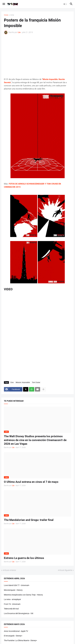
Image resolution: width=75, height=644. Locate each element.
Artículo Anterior (10, 570)
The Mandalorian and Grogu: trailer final (29, 520)
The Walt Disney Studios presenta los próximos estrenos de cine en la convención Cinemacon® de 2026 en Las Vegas (35, 440)
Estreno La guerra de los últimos (24, 558)
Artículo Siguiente (65, 570)
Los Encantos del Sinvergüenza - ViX (19, 613)
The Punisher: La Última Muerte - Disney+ (20, 640)
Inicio (6, 15)
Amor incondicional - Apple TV (16, 631)
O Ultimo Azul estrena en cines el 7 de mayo (31, 482)
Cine (12, 15)
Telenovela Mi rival (11, 609)
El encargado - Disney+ (13, 636)
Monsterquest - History (13, 590)
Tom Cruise (36, 382)
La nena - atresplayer (12, 599)
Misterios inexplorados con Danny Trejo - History (23, 595)
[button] (4, 4)
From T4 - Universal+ (12, 604)
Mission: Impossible (23, 382)
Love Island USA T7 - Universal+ (17, 585)
